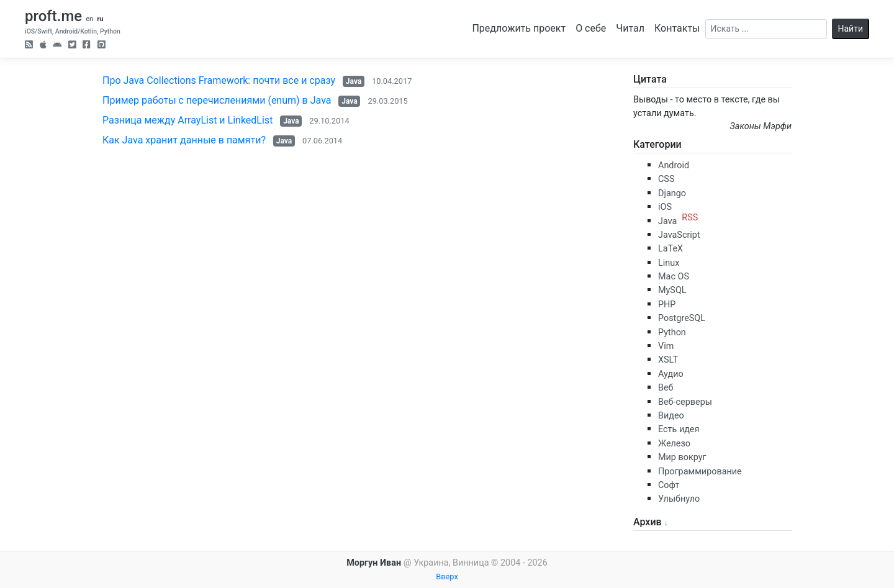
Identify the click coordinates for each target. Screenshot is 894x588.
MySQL (672, 290)
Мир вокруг (682, 457)
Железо (674, 444)
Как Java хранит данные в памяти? (184, 140)
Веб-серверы (685, 402)
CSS (666, 179)
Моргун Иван (374, 563)
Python (672, 332)
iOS (665, 207)
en (89, 19)
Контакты (677, 28)
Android (674, 165)
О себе (591, 28)
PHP (667, 305)
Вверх (447, 577)
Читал (630, 28)
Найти (851, 29)
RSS (690, 218)
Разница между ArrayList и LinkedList (187, 120)
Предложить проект (519, 28)
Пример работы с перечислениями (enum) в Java (217, 100)
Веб (666, 388)
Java (354, 81)
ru (100, 19)
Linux (669, 263)
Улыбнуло (679, 499)
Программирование (700, 472)
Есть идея (679, 429)
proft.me (53, 16)
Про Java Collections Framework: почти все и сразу (219, 80)
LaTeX (670, 249)
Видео (671, 416)
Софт (669, 485)
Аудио (671, 374)
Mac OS (674, 277)
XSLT (668, 360)
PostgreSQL (682, 318)
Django (672, 193)
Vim (666, 346)
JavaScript (679, 235)
